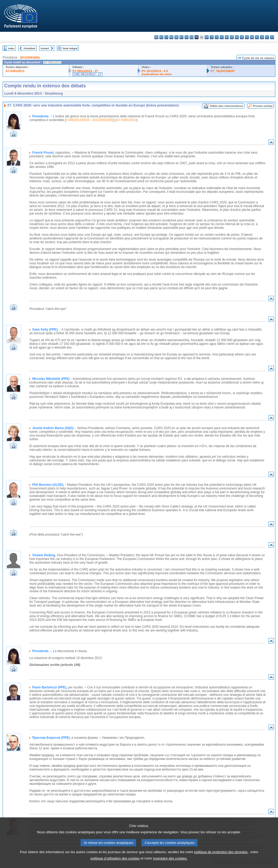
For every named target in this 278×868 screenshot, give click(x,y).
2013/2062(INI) (30, 57)
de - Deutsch (176, 37)
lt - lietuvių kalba (222, 37)
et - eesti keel (181, 37)
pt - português (247, 37)
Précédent (30, 48)
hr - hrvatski (207, 37)
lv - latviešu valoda (217, 37)
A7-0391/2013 (15, 71)
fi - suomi (267, 37)
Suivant (45, 48)
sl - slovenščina (262, 37)
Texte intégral (70, 48)
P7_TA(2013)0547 (223, 71)
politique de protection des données (221, 859)
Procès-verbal (263, 106)
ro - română (252, 37)
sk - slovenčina (257, 37)
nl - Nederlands (237, 37)
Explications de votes (157, 74)
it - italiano (212, 37)
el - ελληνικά (187, 37)
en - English (192, 37)
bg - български (156, 37)
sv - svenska (272, 37)
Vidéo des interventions (226, 106)
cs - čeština (166, 37)
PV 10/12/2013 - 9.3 (155, 71)
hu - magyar (227, 37)
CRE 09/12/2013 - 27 (88, 74)
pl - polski (242, 37)
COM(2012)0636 (77, 120)
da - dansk (171, 37)
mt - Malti (232, 37)
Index (11, 48)
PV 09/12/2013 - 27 (85, 71)
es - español (161, 37)
